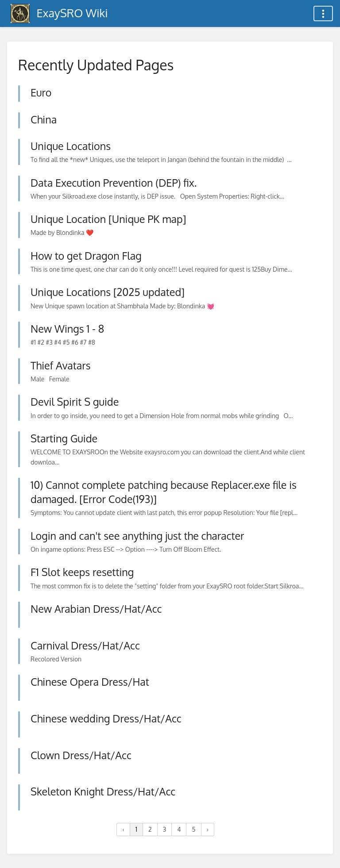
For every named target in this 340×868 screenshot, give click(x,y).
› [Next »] (208, 829)
